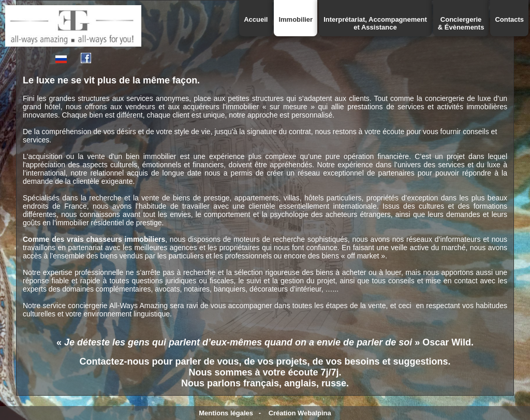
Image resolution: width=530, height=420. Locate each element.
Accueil (256, 19)
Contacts (509, 19)
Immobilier (296, 19)
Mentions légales (226, 413)
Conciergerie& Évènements (461, 23)
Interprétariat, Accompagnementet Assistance (375, 23)
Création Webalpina (300, 413)
